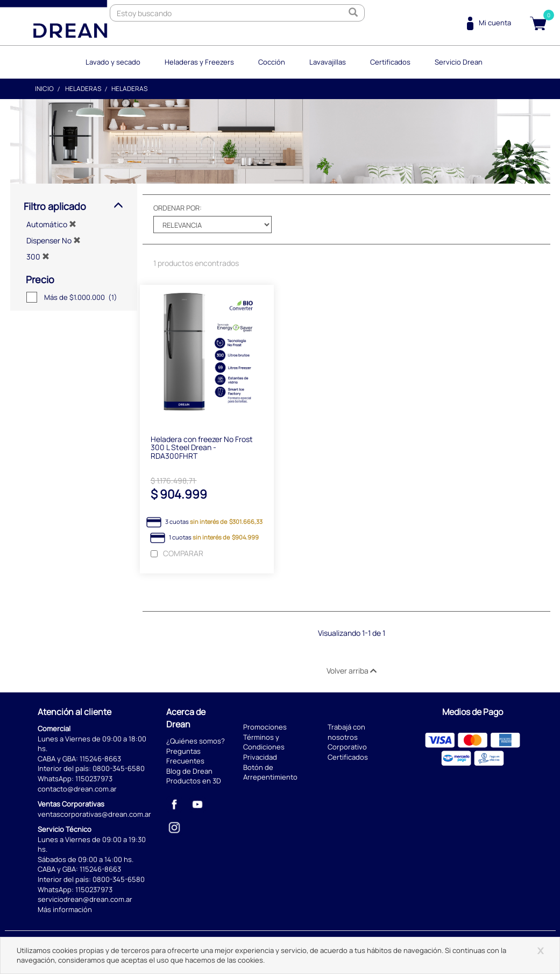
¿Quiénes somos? (196, 741)
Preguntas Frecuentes (185, 756)
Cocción (272, 62)
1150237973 (94, 779)
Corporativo (347, 747)
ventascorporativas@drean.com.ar (94, 814)
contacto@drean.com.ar (77, 789)
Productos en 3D (194, 781)
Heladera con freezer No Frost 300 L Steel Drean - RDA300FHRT (202, 447)
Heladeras (83, 89)
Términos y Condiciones (264, 742)
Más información (65, 909)
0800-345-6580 (119, 768)
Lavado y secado (113, 62)
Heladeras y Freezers (199, 62)
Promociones (265, 727)
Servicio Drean (459, 62)
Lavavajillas (328, 62)
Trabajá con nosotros (346, 732)
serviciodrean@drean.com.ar (85, 899)
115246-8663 (100, 759)
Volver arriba (352, 671)
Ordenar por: (178, 208)
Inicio (44, 89)
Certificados (390, 62)
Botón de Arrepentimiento (270, 772)
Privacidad (260, 757)
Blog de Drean (189, 771)
